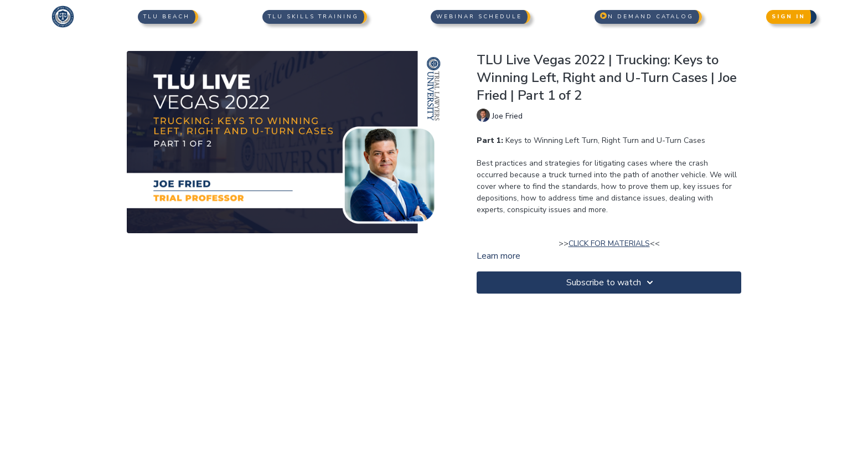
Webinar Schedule (479, 17)
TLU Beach (167, 17)
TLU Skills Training (313, 17)
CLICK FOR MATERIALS (609, 243)
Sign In (789, 17)
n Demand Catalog (647, 17)
